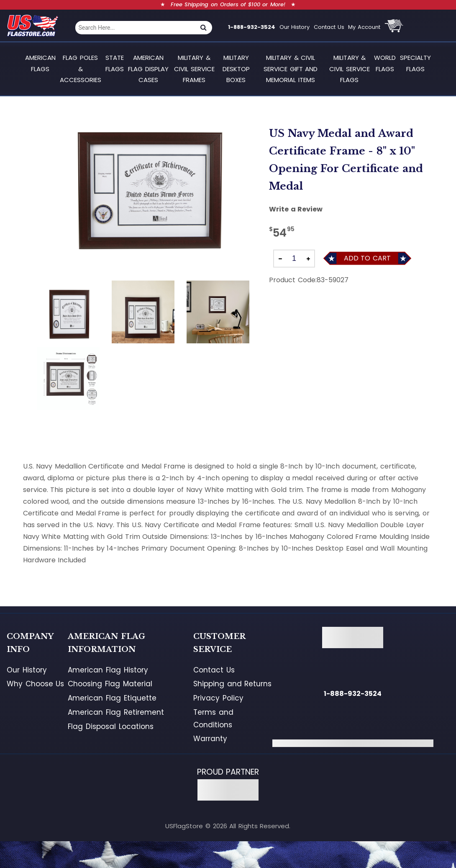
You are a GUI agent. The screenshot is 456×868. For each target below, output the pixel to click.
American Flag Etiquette (112, 698)
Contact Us (329, 27)
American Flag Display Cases (148, 69)
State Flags (115, 63)
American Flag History (108, 670)
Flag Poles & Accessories (81, 69)
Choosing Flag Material (110, 684)
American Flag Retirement (116, 712)
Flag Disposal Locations (110, 726)
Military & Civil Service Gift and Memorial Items (291, 69)
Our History (295, 27)
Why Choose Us (35, 684)
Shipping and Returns (232, 684)
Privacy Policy (218, 698)
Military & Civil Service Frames (194, 69)
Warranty (210, 739)
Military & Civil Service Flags (350, 69)
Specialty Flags (415, 63)
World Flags (385, 63)
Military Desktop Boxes (236, 69)
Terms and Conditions (213, 719)
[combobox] (135, 28)
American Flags (40, 63)
